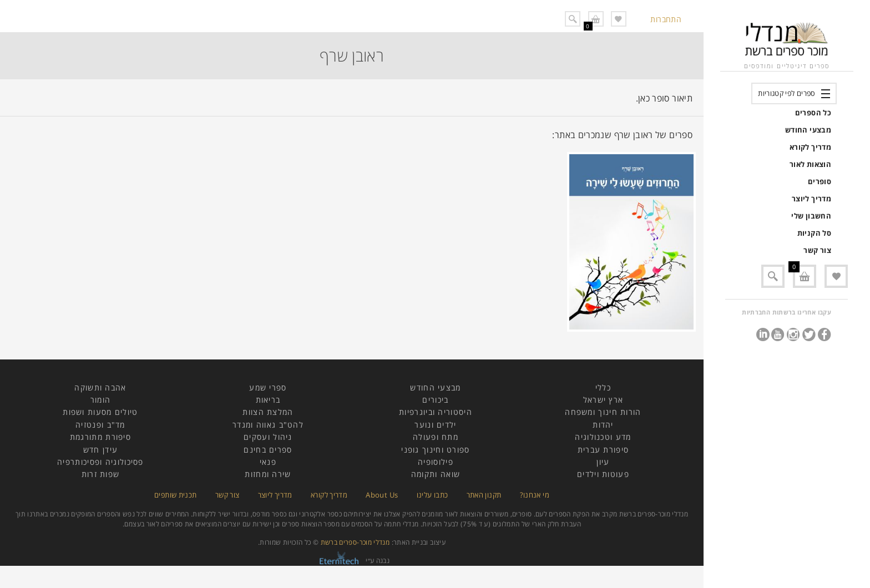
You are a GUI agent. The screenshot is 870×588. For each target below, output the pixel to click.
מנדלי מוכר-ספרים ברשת (355, 542)
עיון (603, 462)
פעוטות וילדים (603, 474)
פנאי (268, 462)
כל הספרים (813, 113)
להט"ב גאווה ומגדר (268, 425)
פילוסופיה (436, 462)
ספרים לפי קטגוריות (786, 93)
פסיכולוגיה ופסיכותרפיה (100, 462)
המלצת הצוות (268, 412)
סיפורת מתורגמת (100, 437)
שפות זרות (101, 474)
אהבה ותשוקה (100, 387)
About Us (382, 495)
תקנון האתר (484, 495)
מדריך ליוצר (811, 199)
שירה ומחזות (268, 474)
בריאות (268, 400)
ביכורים (435, 400)
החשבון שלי (811, 216)
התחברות (666, 19)
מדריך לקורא (810, 147)
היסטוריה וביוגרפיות (436, 412)
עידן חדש (100, 450)
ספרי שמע (268, 387)
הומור (101, 400)
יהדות (603, 425)
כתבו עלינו (433, 495)
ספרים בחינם (268, 450)
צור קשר (817, 250)
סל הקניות (814, 233)
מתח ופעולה (436, 437)
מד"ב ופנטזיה (100, 425)
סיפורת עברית (603, 450)
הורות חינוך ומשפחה (603, 412)
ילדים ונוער (435, 425)
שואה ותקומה (436, 474)
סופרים (820, 181)
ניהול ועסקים (268, 437)
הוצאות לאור (810, 164)
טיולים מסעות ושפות (100, 412)
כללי (603, 387)
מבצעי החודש (808, 130)
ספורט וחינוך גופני (435, 450)
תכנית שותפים (175, 495)
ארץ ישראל (603, 400)
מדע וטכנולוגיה (603, 437)
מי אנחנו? (535, 495)
